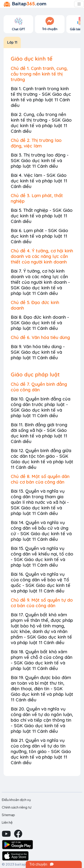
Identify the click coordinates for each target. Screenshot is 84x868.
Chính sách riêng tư (17, 807)
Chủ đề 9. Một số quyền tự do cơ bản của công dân (42, 603)
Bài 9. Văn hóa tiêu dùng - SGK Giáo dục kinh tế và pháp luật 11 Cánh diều (38, 352)
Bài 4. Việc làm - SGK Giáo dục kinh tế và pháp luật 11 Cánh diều (39, 181)
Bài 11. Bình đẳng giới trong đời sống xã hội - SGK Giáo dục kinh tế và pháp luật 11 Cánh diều (39, 433)
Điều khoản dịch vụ (16, 800)
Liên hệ (7, 822)
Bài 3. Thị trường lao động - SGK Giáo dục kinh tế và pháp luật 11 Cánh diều (40, 160)
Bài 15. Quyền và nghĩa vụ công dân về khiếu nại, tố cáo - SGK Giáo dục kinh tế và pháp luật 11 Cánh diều (42, 557)
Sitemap (8, 815)
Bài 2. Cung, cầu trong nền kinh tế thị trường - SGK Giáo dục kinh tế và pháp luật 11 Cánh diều (41, 123)
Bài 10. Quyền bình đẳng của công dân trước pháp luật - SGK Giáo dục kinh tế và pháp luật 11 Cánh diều (41, 407)
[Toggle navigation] (79, 4)
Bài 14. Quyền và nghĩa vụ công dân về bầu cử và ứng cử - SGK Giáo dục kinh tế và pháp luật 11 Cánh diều (41, 531)
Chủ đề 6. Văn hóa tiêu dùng (40, 337)
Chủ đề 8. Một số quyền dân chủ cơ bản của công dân (40, 479)
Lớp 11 (12, 42)
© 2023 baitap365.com (21, 864)
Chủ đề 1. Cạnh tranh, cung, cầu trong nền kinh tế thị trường (39, 74)
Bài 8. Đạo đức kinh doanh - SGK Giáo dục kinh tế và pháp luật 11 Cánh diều (40, 323)
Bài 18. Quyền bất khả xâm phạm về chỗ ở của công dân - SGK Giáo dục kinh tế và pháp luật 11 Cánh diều (42, 660)
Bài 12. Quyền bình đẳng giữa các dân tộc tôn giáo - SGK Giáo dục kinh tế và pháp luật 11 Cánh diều (42, 459)
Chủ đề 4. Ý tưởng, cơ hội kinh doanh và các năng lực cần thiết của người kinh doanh (42, 256)
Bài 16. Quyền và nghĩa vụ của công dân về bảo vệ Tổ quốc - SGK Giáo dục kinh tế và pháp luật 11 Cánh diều (41, 582)
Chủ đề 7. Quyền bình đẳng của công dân (39, 387)
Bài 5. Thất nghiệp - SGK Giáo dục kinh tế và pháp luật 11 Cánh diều (42, 216)
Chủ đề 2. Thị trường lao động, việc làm (36, 143)
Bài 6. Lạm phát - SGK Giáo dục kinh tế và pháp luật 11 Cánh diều (39, 236)
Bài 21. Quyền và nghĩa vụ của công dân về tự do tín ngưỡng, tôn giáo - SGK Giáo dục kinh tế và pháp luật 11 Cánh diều (41, 751)
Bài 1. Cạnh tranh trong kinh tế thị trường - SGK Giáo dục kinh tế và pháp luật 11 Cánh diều (41, 97)
